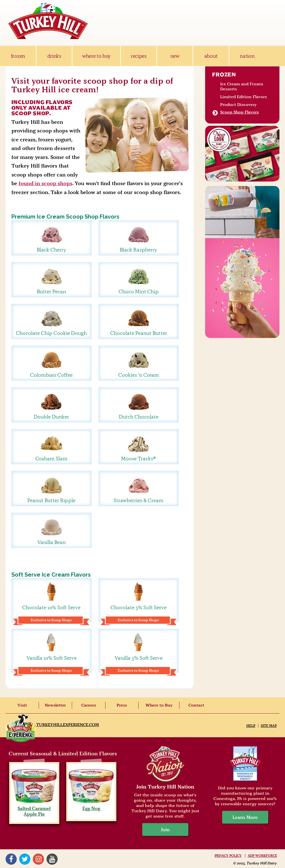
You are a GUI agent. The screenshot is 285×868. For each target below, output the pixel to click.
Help (251, 726)
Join (165, 830)
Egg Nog (91, 806)
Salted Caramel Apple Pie (34, 808)
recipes (139, 56)
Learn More (245, 817)
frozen (18, 56)
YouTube (52, 859)
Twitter (25, 859)
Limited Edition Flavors (244, 97)
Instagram (38, 859)
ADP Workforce (262, 856)
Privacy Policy (228, 856)
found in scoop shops (46, 183)
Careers (89, 705)
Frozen (224, 74)
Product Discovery (238, 105)
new (175, 56)
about (211, 56)
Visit (22, 705)
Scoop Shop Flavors (239, 112)
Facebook (11, 859)
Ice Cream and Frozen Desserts (242, 86)
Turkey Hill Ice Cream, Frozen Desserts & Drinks (48, 21)
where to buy (96, 56)
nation (247, 56)
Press (122, 705)
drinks (54, 56)
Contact (196, 705)
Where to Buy (159, 705)
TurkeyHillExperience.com (68, 725)
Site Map (269, 726)
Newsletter (55, 705)
